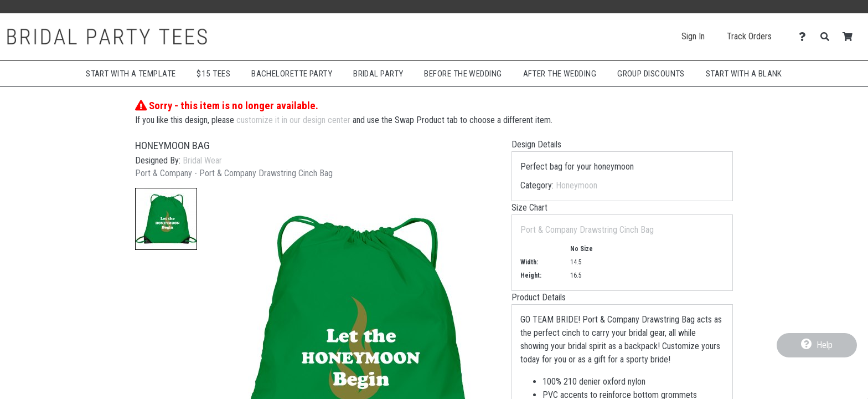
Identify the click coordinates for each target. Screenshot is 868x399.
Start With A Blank (744, 74)
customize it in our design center (293, 120)
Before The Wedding (463, 74)
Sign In (693, 36)
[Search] (828, 37)
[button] (166, 219)
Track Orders (749, 36)
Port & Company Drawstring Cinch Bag (587, 230)
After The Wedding (560, 74)
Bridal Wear (202, 160)
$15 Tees (213, 74)
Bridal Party (378, 74)
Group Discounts (651, 74)
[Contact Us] (805, 37)
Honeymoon (577, 185)
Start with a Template (131, 74)
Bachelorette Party (292, 74)
